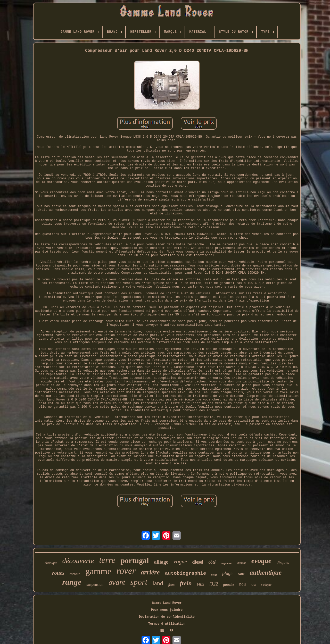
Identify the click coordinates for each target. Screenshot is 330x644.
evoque (261, 561)
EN (162, 631)
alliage (161, 562)
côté (212, 562)
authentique (266, 572)
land (158, 583)
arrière (150, 572)
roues (58, 573)
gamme (98, 571)
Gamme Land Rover (167, 603)
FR (171, 631)
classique (51, 563)
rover (126, 571)
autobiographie (186, 573)
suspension (95, 584)
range (72, 582)
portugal (135, 560)
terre (107, 560)
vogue (180, 561)
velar (214, 575)
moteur (242, 563)
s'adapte (266, 585)
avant (117, 582)
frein (186, 583)
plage (227, 573)
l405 (200, 584)
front (172, 585)
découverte (78, 561)
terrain (75, 574)
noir (243, 584)
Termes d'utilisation (167, 624)
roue (241, 574)
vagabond (227, 563)
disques (283, 562)
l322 (214, 584)
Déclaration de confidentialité (167, 617)
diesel (198, 562)
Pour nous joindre (167, 610)
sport (139, 582)
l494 (254, 585)
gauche (229, 585)
